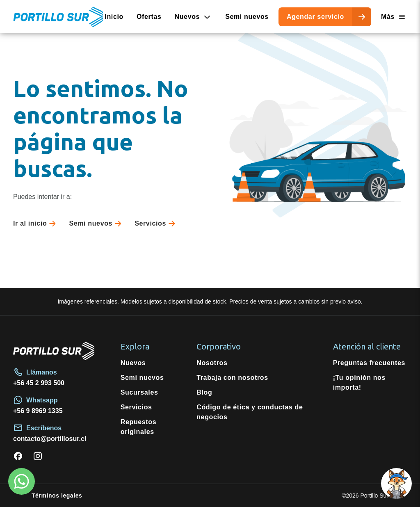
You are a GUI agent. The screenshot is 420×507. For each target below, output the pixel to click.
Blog (204, 392)
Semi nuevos (247, 17)
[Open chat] (396, 483)
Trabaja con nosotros (232, 378)
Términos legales (57, 496)
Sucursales (139, 392)
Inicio (114, 17)
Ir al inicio (36, 224)
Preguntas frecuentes (369, 363)
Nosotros (212, 363)
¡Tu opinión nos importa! (359, 383)
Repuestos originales (139, 427)
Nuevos (133, 363)
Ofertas (149, 17)
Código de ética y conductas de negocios (250, 412)
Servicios (156, 224)
